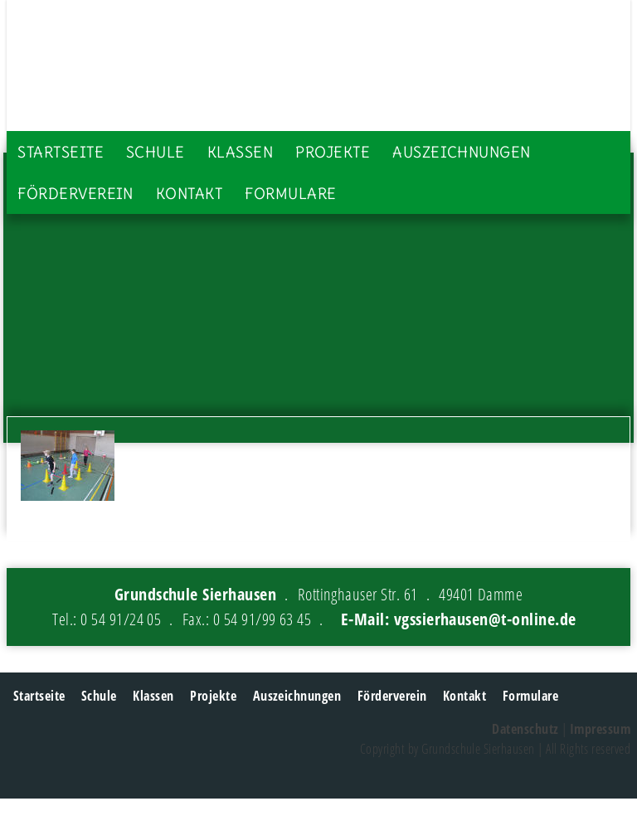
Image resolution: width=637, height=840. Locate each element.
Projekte (333, 152)
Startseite (61, 152)
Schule (156, 152)
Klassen (240, 152)
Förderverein (75, 194)
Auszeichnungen (462, 152)
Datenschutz (525, 729)
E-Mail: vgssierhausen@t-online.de (459, 619)
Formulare (290, 194)
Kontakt (189, 194)
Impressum (600, 729)
